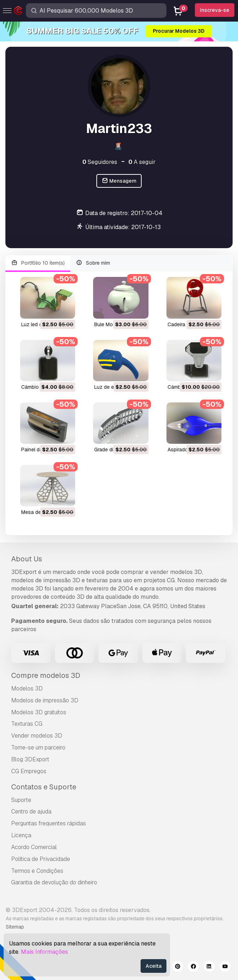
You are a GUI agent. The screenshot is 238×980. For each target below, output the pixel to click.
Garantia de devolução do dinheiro (54, 882)
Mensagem (119, 181)
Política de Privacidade (41, 859)
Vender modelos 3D (37, 736)
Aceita (154, 966)
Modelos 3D (27, 689)
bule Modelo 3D (113, 324)
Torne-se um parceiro (38, 747)
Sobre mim (93, 263)
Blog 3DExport (30, 759)
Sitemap (15, 927)
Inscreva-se (215, 10)
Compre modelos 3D (46, 675)
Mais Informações (44, 952)
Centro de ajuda (31, 812)
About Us (27, 559)
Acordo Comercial (34, 847)
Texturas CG (27, 724)
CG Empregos (29, 771)
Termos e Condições (37, 871)
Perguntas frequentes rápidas (49, 823)
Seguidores (100, 162)
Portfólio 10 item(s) (38, 263)
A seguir (142, 162)
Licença (21, 835)
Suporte (21, 800)
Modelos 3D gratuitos (39, 712)
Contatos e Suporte (44, 787)
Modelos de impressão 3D (45, 700)
